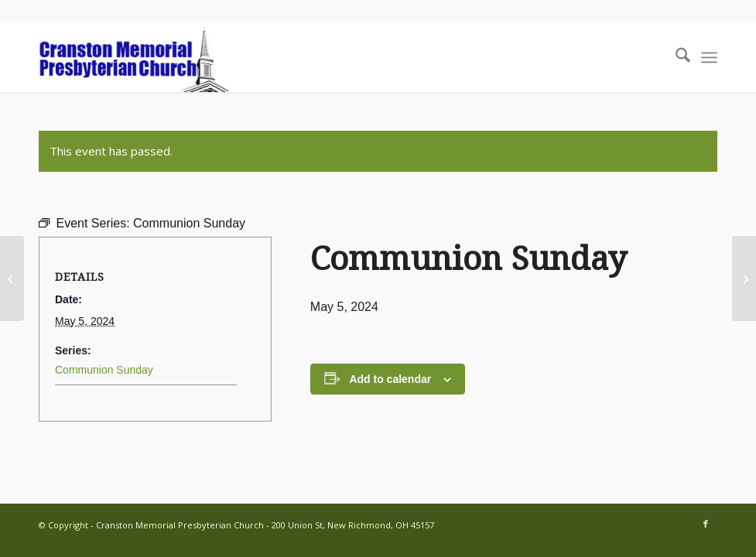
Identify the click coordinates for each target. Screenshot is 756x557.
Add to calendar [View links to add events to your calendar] (390, 379)
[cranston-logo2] (133, 57)
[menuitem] (675, 57)
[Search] (675, 57)
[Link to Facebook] (706, 524)
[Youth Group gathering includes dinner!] (12, 278)
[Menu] (709, 57)
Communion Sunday (104, 370)
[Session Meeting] (744, 278)
